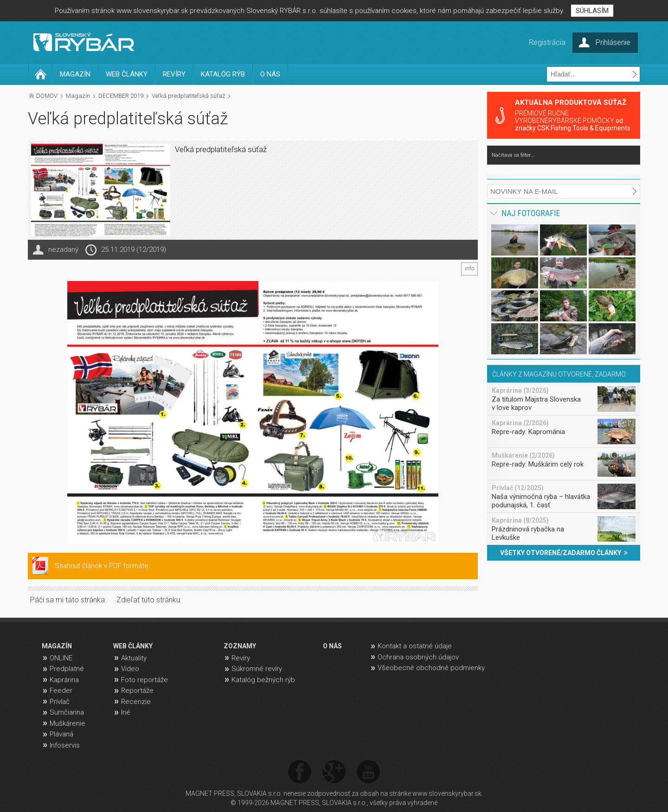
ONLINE (61, 658)
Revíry (241, 658)
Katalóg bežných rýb (263, 680)
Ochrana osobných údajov (418, 657)
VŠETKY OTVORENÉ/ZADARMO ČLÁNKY (564, 553)
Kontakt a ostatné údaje (415, 646)
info (469, 269)
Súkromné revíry (257, 669)
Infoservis (65, 745)
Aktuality (134, 658)
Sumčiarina (67, 712)
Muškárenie (67, 723)
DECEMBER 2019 (121, 96)
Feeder (61, 691)
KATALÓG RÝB (223, 74)
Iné (126, 712)
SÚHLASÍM (592, 11)
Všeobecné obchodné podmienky (431, 668)
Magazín (78, 96)
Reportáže (137, 691)
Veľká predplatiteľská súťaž (188, 96)
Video (130, 669)
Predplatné (67, 669)
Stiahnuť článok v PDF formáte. (103, 566)
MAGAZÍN (75, 74)
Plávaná (61, 734)
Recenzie (136, 702)
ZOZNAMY (240, 646)
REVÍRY (174, 74)
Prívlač (60, 702)
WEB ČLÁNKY (127, 74)
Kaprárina (64, 680)
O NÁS (270, 74)
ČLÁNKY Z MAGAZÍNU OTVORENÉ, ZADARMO (559, 374)
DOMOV (47, 96)
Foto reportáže (145, 680)
